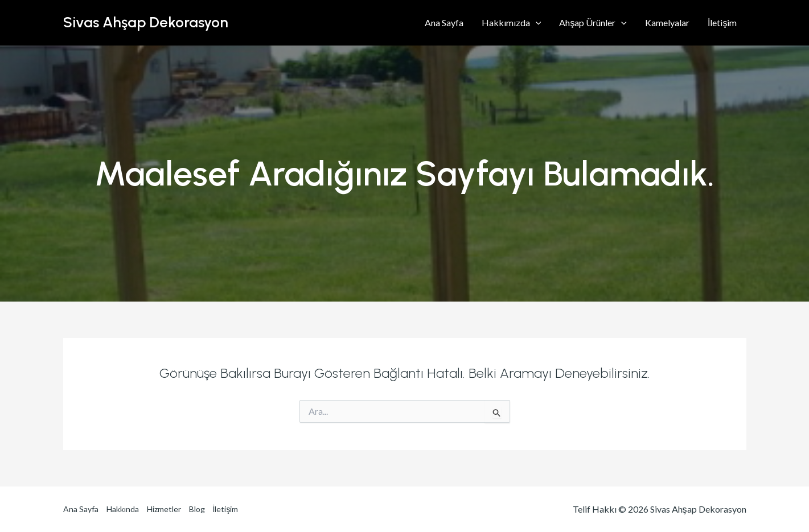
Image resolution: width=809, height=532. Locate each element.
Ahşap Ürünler (593, 23)
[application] (536, 23)
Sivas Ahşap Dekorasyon (146, 22)
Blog (197, 509)
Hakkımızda (512, 23)
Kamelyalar (667, 22)
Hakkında (123, 509)
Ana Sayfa (444, 22)
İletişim (722, 22)
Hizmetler (164, 509)
